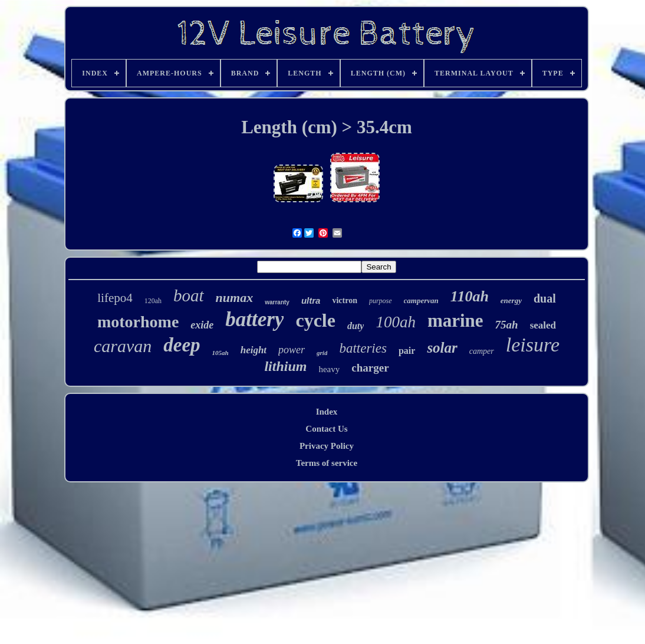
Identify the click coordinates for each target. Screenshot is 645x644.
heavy (329, 369)
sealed (543, 325)
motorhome (138, 322)
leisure (533, 345)
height (254, 350)
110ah (470, 296)
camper (482, 351)
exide (202, 325)
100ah (396, 322)
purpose (381, 301)
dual (545, 298)
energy (511, 300)
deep (182, 345)
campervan (421, 300)
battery (254, 319)
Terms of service (327, 463)
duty (356, 326)
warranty (277, 302)
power (292, 350)
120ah (153, 301)
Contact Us (326, 429)
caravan (123, 346)
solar (442, 348)
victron (345, 300)
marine (455, 321)
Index (327, 412)
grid (322, 353)
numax (235, 298)
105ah (221, 353)
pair (407, 351)
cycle (315, 320)
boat (189, 295)
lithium (285, 366)
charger (370, 368)
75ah (507, 325)
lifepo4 (115, 298)
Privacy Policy (327, 446)
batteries (363, 348)
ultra (311, 300)
